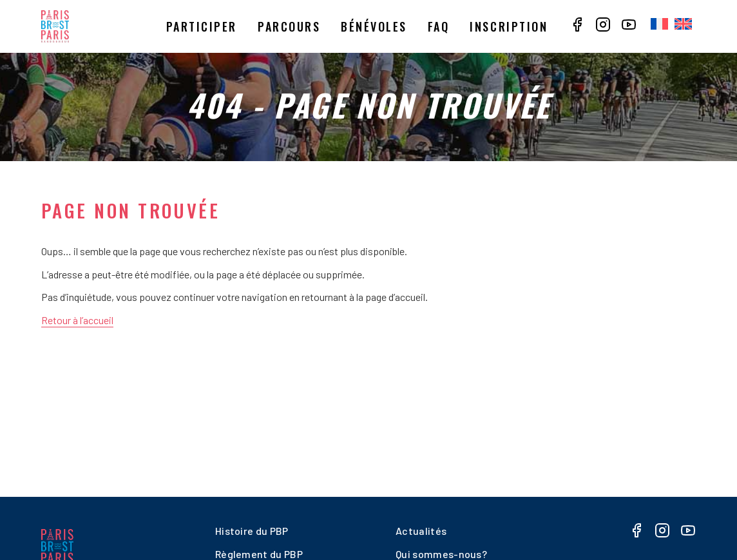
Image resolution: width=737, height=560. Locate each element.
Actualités (421, 531)
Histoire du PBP (252, 531)
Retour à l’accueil (77, 320)
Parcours (289, 26)
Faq (439, 26)
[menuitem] (659, 24)
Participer (202, 26)
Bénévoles (374, 26)
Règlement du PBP (259, 554)
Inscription (509, 26)
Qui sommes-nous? (441, 554)
